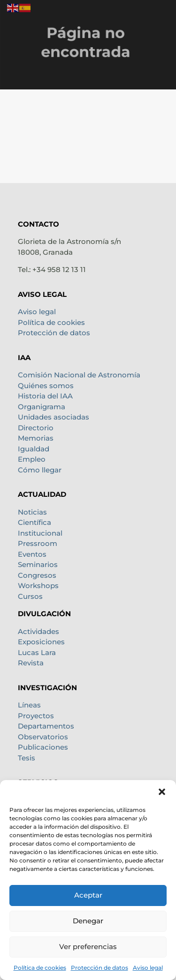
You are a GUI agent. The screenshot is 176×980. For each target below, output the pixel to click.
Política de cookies (40, 968)
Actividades (38, 631)
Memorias (36, 438)
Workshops (38, 586)
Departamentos (46, 726)
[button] (162, 792)
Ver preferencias (88, 947)
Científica (34, 522)
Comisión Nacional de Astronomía (79, 375)
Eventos (32, 554)
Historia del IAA (45, 396)
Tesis (27, 758)
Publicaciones (43, 747)
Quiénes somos (46, 386)
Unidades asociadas (54, 417)
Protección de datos (99, 968)
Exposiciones (41, 642)
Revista (31, 663)
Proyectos (36, 716)
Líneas (29, 705)
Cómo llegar (40, 470)
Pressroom (38, 543)
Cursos (30, 596)
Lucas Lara (37, 652)
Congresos (37, 575)
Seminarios (38, 564)
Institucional (40, 533)
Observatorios (43, 737)
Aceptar (88, 895)
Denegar (88, 921)
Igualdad (34, 449)
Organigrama (42, 407)
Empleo (32, 459)
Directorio (36, 428)
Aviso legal (148, 968)
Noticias (32, 512)
